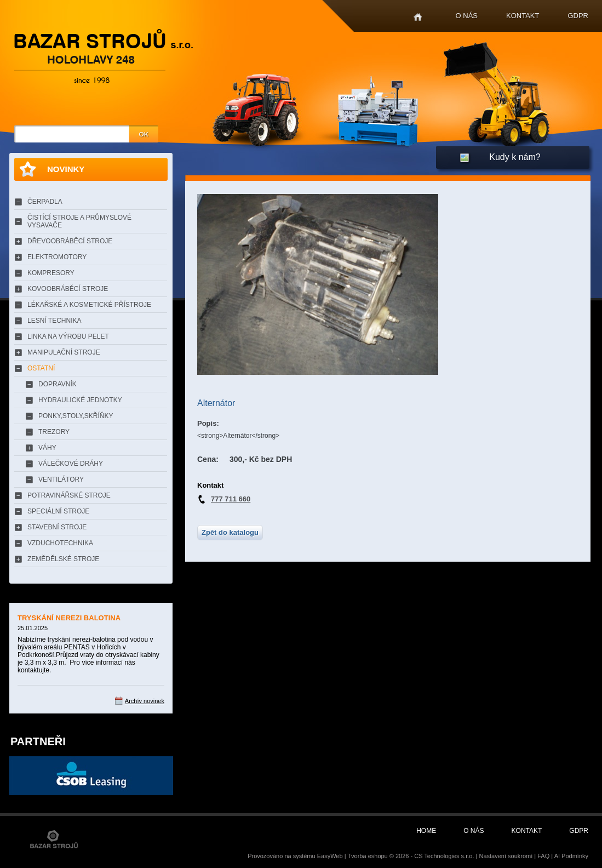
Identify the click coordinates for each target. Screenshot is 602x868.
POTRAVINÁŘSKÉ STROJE (69, 495)
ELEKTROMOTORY (57, 257)
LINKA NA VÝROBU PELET (68, 336)
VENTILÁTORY (61, 479)
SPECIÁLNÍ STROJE (58, 511)
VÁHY (47, 448)
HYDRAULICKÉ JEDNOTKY (80, 400)
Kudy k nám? (515, 157)
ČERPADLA (45, 202)
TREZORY (54, 432)
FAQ (543, 856)
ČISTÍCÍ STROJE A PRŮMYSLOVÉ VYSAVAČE (79, 221)
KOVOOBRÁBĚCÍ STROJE (68, 289)
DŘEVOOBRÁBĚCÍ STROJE (70, 241)
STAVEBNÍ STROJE (57, 527)
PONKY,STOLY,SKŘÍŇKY (76, 416)
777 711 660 (231, 499)
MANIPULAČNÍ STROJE (64, 352)
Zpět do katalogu (230, 532)
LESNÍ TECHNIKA (54, 321)
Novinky (66, 169)
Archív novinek (145, 701)
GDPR (578, 16)
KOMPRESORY (51, 273)
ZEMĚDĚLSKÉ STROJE (63, 559)
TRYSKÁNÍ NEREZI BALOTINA (69, 618)
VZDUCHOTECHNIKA (60, 543)
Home (418, 17)
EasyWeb (330, 856)
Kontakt (523, 16)
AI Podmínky (571, 856)
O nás (467, 16)
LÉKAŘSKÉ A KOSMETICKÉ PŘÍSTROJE (89, 305)
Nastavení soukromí (506, 856)
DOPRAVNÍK (58, 384)
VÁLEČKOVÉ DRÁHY (71, 464)
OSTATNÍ (41, 368)
